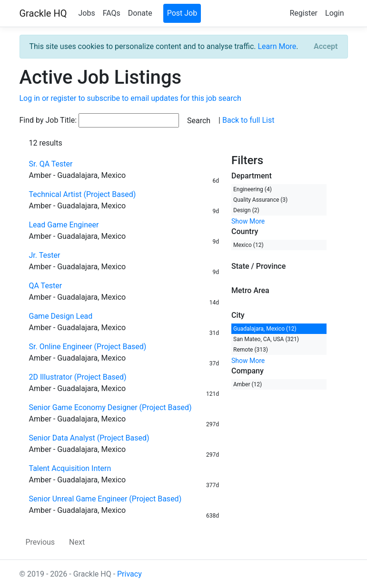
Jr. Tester (45, 255)
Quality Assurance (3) (260, 200)
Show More (248, 221)
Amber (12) (248, 384)
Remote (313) (251, 350)
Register (303, 13)
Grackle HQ (43, 13)
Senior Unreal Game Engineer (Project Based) (105, 499)
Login (334, 13)
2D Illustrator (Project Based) (78, 377)
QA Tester (46, 286)
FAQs (112, 13)
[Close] (326, 47)
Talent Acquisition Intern (70, 468)
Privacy (129, 574)
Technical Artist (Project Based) (83, 194)
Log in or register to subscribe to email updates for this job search (130, 98)
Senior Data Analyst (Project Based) (89, 438)
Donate (140, 13)
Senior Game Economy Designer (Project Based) (110, 407)
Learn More (277, 46)
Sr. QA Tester (51, 164)
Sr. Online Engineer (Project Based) (88, 347)
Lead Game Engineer (64, 225)
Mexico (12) (248, 245)
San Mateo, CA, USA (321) (266, 339)
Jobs (86, 13)
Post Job (182, 13)
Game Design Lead (61, 316)
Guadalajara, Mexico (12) (265, 329)
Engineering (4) (253, 189)
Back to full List (248, 120)
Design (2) (246, 210)
